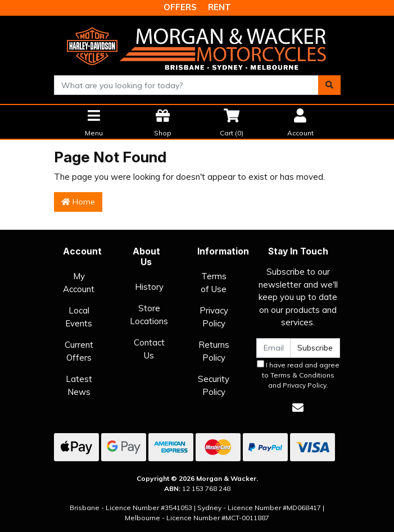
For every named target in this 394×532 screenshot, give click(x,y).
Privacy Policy (214, 317)
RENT (219, 7)
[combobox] (186, 85)
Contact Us (149, 349)
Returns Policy (214, 351)
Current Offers (79, 351)
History (149, 287)
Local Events (79, 317)
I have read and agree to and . (298, 375)
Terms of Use (214, 283)
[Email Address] (274, 348)
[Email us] (298, 408)
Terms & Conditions (302, 375)
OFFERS (180, 7)
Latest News (79, 385)
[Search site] (329, 85)
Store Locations (149, 315)
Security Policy (214, 385)
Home (78, 202)
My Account (79, 283)
